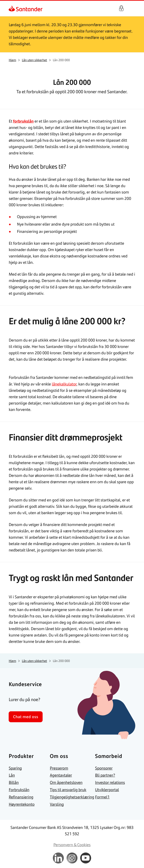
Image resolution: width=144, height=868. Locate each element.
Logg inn (121, 8)
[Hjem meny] (133, 8)
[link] (12, 8)
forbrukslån (23, 121)
